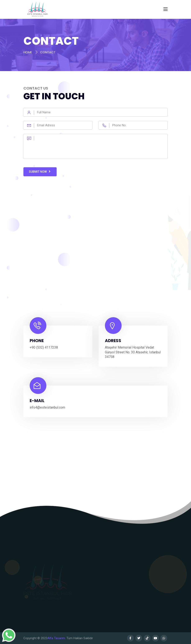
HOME (28, 52)
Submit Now (40, 172)
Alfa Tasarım (56, 638)
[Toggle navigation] (166, 9)
